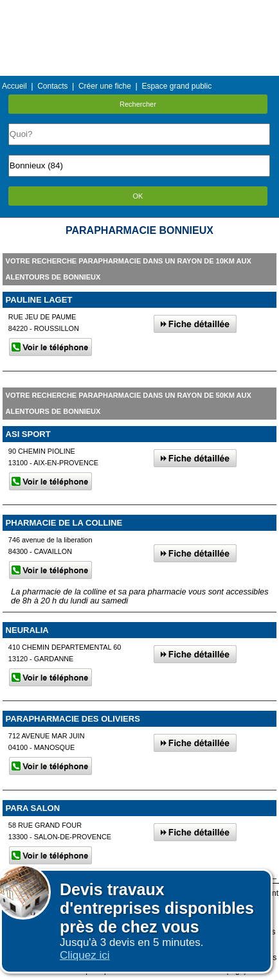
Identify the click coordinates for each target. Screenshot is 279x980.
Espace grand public (176, 86)
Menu (139, 9)
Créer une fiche (105, 86)
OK (138, 196)
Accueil (14, 86)
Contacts (52, 86)
